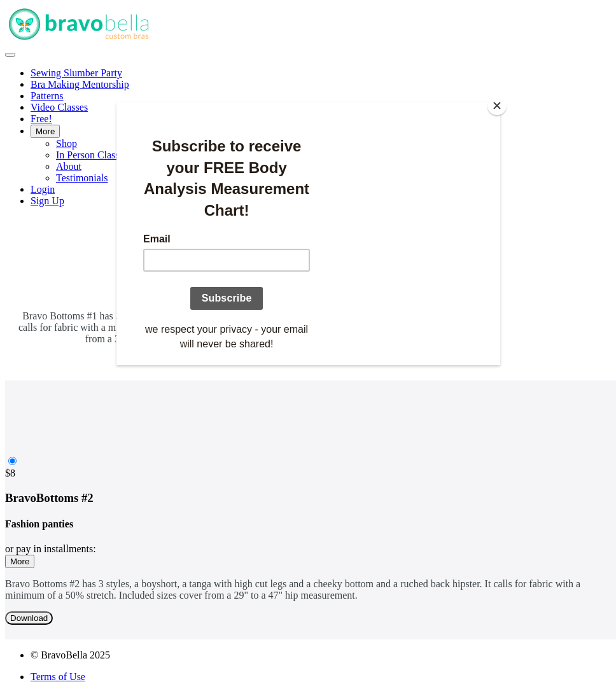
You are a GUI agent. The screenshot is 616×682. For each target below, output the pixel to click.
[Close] (497, 106)
